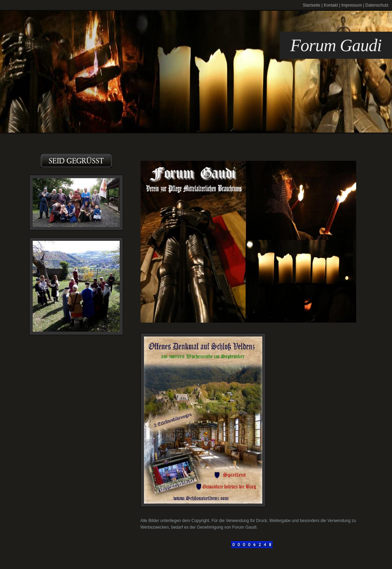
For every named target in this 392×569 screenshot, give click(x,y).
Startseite (311, 5)
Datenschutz (377, 5)
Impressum (351, 5)
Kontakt (331, 5)
